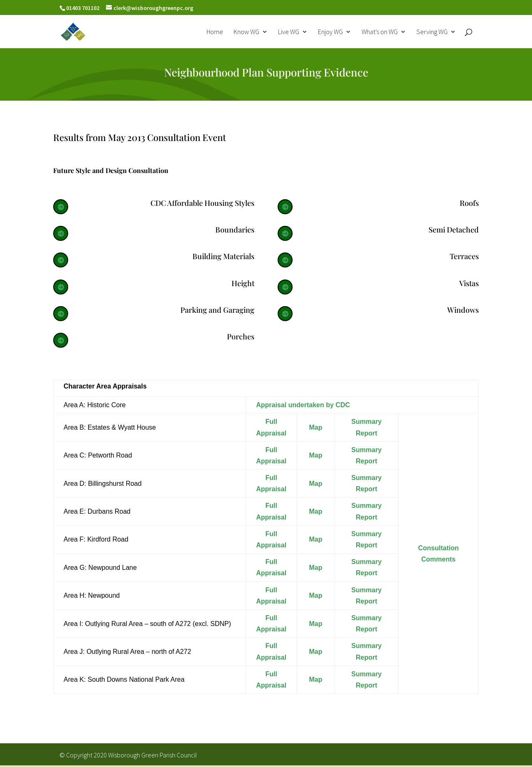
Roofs (469, 203)
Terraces (464, 256)
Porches (241, 336)
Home (215, 32)
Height (243, 283)
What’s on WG (380, 32)
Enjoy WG (330, 32)
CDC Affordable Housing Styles (202, 203)
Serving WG (432, 32)
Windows (463, 310)
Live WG (289, 32)
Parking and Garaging (217, 310)
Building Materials (223, 256)
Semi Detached (454, 230)
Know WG (246, 32)
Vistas (469, 283)
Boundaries (235, 230)
